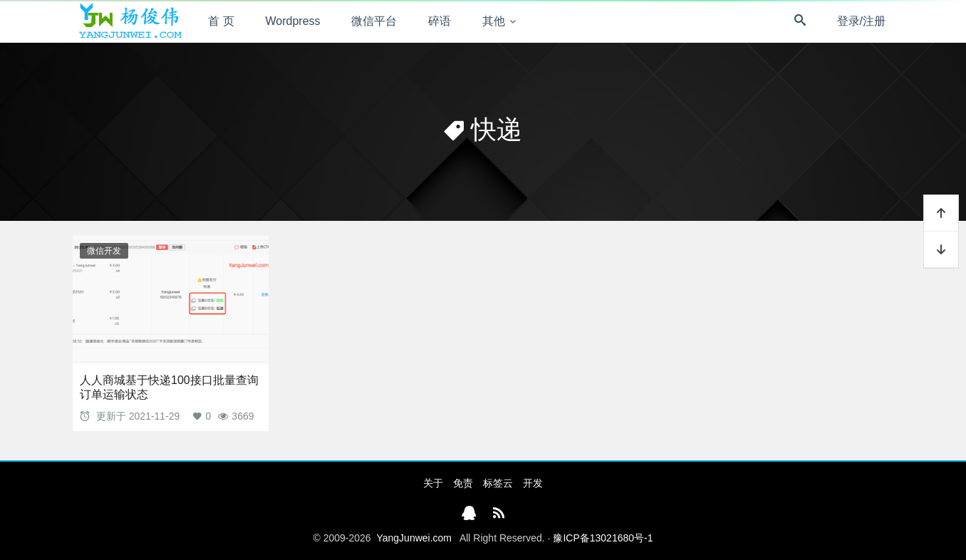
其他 (494, 21)
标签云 (498, 483)
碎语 (440, 21)
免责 (463, 483)
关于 (433, 483)
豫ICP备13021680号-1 (603, 538)
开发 (533, 483)
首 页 (221, 21)
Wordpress (293, 21)
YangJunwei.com (414, 538)
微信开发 (104, 251)
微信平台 (374, 21)
